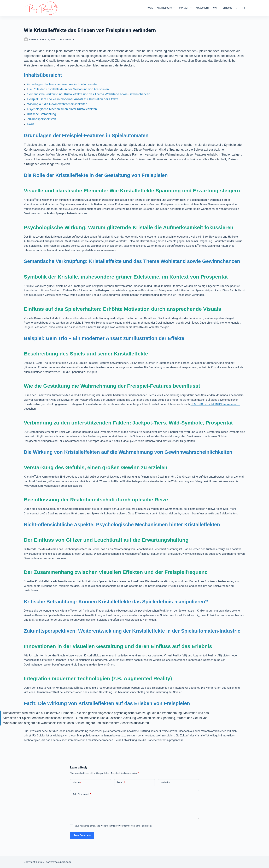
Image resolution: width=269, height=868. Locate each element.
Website (165, 783)
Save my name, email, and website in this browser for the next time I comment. (113, 826)
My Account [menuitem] (202, 8)
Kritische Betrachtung (42, 114)
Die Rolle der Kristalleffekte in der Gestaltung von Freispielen (68, 89)
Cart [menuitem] (216, 8)
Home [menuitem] (150, 8)
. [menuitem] (237, 8)
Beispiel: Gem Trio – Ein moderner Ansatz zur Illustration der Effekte (73, 99)
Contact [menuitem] (186, 8)
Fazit (31, 124)
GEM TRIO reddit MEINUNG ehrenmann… (215, 404)
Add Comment (82, 794)
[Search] (244, 8)
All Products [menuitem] (167, 8)
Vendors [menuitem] (227, 8)
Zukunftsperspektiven (42, 119)
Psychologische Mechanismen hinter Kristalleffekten (62, 109)
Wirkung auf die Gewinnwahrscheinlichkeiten (57, 104)
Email (121, 783)
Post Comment (82, 835)
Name (77, 783)
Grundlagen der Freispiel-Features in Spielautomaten (63, 84)
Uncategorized (67, 40)
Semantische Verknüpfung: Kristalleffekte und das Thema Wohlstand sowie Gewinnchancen (89, 94)
